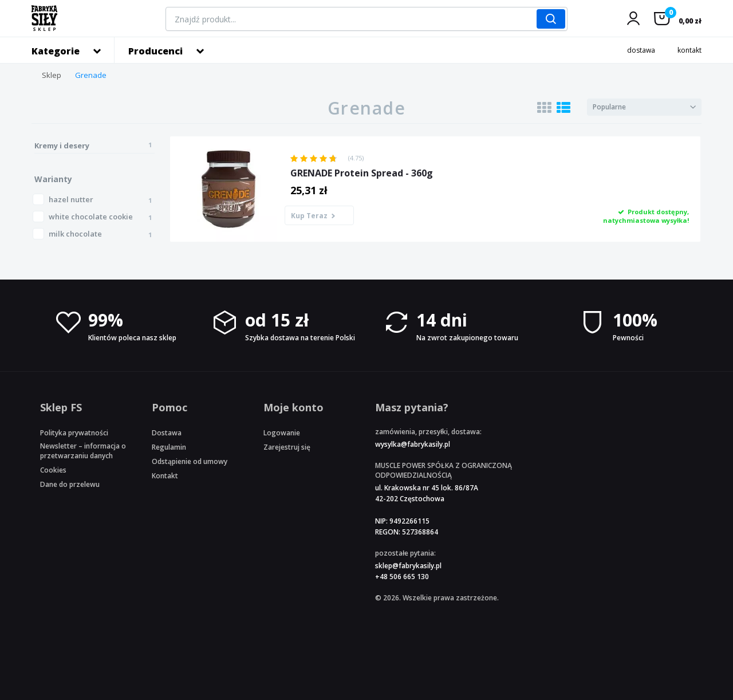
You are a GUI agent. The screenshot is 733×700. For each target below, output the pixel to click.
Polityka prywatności (74, 433)
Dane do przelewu (70, 484)
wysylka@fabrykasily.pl (413, 444)
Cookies (53, 470)
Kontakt (165, 476)
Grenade (91, 75)
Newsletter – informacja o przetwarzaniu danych (83, 451)
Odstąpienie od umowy (190, 461)
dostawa (641, 50)
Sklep (52, 75)
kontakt (689, 50)
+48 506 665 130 (402, 577)
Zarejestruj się (287, 447)
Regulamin (169, 447)
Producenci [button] (155, 51)
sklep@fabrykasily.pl (408, 566)
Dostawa (167, 433)
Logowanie (282, 433)
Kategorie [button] (56, 51)
